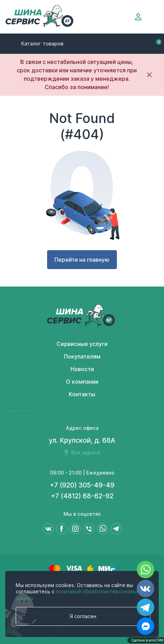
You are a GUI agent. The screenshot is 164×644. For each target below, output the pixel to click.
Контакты (82, 394)
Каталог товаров (42, 44)
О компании (82, 382)
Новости (82, 369)
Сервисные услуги (82, 344)
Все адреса (85, 453)
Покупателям (82, 357)
